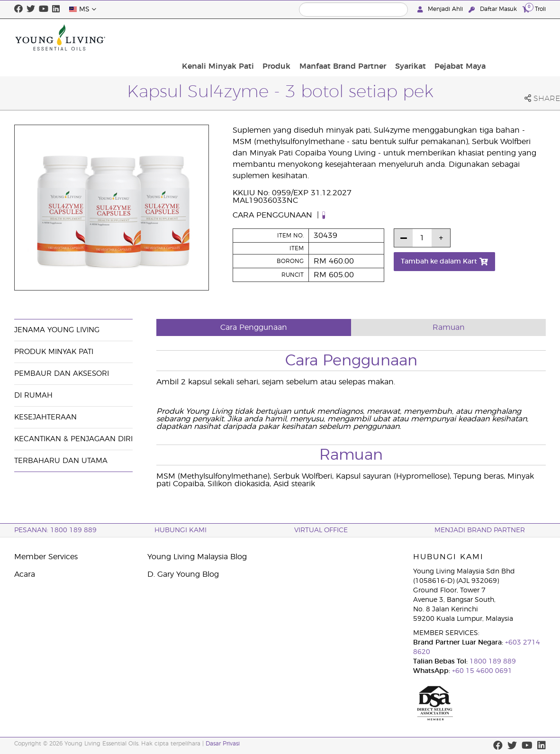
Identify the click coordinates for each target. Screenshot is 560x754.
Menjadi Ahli (441, 9)
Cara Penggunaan (274, 215)
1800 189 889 (492, 662)
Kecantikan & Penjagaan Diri (73, 439)
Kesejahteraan (45, 417)
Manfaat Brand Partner (406, 37)
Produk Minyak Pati (54, 352)
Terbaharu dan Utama (61, 461)
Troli (534, 9)
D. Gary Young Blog (183, 574)
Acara (25, 574)
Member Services (46, 557)
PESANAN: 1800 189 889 (55, 530)
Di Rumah (33, 395)
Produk (343, 37)
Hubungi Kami (181, 530)
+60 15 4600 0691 (482, 671)
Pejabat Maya (517, 37)
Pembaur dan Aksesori (62, 374)
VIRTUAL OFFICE (321, 530)
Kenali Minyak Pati (288, 37)
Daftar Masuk (494, 9)
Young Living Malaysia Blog (197, 557)
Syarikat (471, 37)
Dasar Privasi (223, 744)
